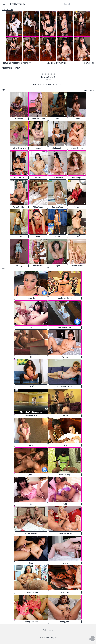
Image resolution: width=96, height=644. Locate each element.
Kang (58, 236)
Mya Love (65, 592)
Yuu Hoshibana (77, 148)
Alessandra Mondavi (22, 63)
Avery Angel (77, 178)
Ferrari (65, 416)
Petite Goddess (19, 207)
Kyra (31, 445)
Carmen (77, 119)
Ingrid (58, 266)
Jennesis (31, 298)
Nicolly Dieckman (65, 298)
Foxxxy (19, 266)
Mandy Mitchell (31, 622)
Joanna (38, 148)
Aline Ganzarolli (31, 592)
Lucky (77, 236)
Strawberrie (38, 266)
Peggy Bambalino (65, 386)
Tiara (31, 386)
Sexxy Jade (65, 622)
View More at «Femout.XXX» (48, 85)
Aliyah (38, 236)
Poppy (38, 177)
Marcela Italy (65, 475)
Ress (31, 563)
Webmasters (48, 630)
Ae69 (65, 504)
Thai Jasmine (58, 148)
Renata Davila (77, 266)
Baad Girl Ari (19, 178)
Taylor (65, 445)
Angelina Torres (38, 119)
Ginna (77, 207)
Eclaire (58, 119)
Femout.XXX (8, 10)
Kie (31, 328)
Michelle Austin (19, 148)
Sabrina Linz (58, 178)
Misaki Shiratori (65, 328)
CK (31, 357)
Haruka (65, 563)
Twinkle (65, 357)
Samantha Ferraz (65, 533)
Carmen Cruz (58, 207)
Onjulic (19, 236)
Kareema (19, 119)
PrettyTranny (18, 4)
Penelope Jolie (31, 416)
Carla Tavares (31, 533)
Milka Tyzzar (38, 207)
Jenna (31, 475)
